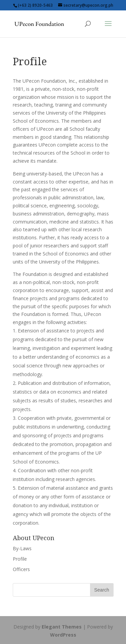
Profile (20, 559)
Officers (21, 569)
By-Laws (22, 548)
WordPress (63, 635)
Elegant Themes (62, 627)
